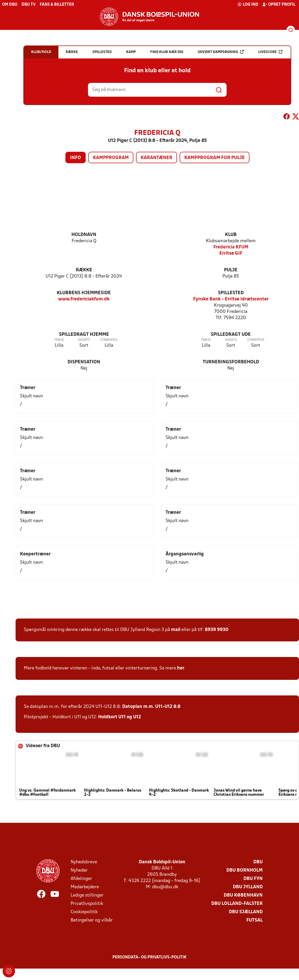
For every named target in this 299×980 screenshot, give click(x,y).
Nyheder (79, 870)
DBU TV (29, 5)
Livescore (270, 52)
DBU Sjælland (246, 912)
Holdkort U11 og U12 (120, 717)
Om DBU (10, 5)
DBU (258, 862)
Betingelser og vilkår (92, 920)
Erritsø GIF (231, 254)
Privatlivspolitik (87, 904)
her (181, 668)
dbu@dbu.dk (165, 887)
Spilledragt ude (231, 335)
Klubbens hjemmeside (84, 293)
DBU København (243, 895)
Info (76, 158)
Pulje (231, 270)
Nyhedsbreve (84, 862)
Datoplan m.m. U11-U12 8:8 (151, 707)
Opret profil (279, 4)
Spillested (231, 293)
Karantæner (157, 158)
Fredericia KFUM (231, 247)
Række (84, 270)
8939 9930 (217, 630)
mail (176, 630)
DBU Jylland (248, 887)
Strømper (109, 340)
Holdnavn (84, 235)
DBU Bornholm (244, 870)
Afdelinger (81, 879)
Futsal (254, 920)
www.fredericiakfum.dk (84, 299)
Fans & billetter (57, 5)
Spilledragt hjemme (84, 335)
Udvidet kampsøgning (221, 52)
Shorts (84, 340)
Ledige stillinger (87, 895)
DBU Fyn (253, 879)
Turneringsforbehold (231, 362)
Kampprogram (111, 158)
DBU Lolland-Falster (237, 904)
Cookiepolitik (84, 912)
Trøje (59, 340)
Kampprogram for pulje (215, 158)
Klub (231, 235)
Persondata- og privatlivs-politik (149, 957)
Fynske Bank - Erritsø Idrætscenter (231, 299)
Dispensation (84, 362)
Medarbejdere (85, 887)
